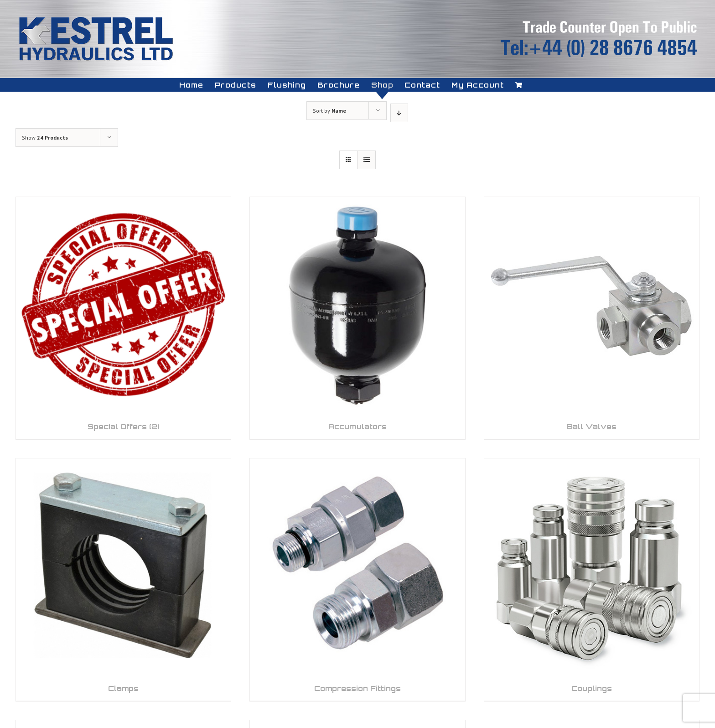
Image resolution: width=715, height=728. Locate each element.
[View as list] (366, 160)
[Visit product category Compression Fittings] (357, 579)
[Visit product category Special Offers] (123, 318)
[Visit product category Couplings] (592, 579)
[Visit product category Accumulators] (357, 318)
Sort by (329, 111)
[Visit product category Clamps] (123, 579)
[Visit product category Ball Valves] (592, 318)
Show (45, 138)
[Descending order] (399, 113)
